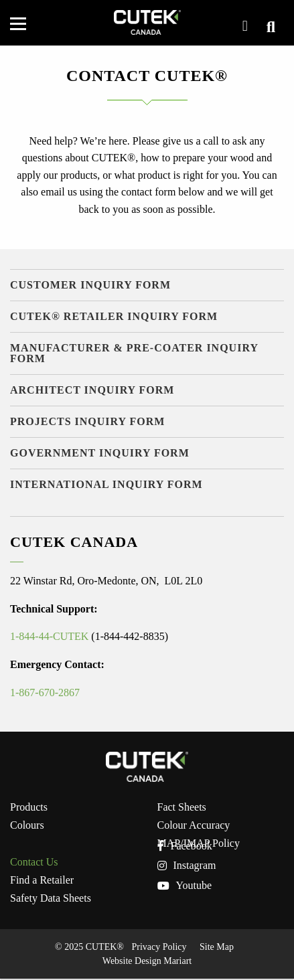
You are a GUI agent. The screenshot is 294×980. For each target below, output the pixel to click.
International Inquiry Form (106, 484)
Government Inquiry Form (100, 453)
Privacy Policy (159, 947)
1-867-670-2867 (45, 692)
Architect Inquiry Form (92, 390)
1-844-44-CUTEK (49, 636)
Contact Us (34, 862)
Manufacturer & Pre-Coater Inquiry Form (134, 353)
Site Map (217, 947)
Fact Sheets (182, 807)
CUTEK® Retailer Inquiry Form (114, 316)
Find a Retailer (42, 880)
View (269, 27)
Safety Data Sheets (51, 898)
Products (29, 807)
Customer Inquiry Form (90, 285)
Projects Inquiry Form (87, 421)
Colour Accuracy (194, 825)
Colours (27, 825)
